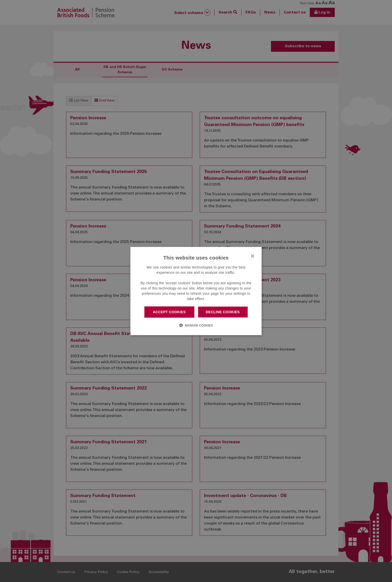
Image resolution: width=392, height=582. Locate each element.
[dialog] (196, 291)
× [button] (252, 256)
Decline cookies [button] (223, 312)
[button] (196, 325)
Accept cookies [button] (169, 312)
